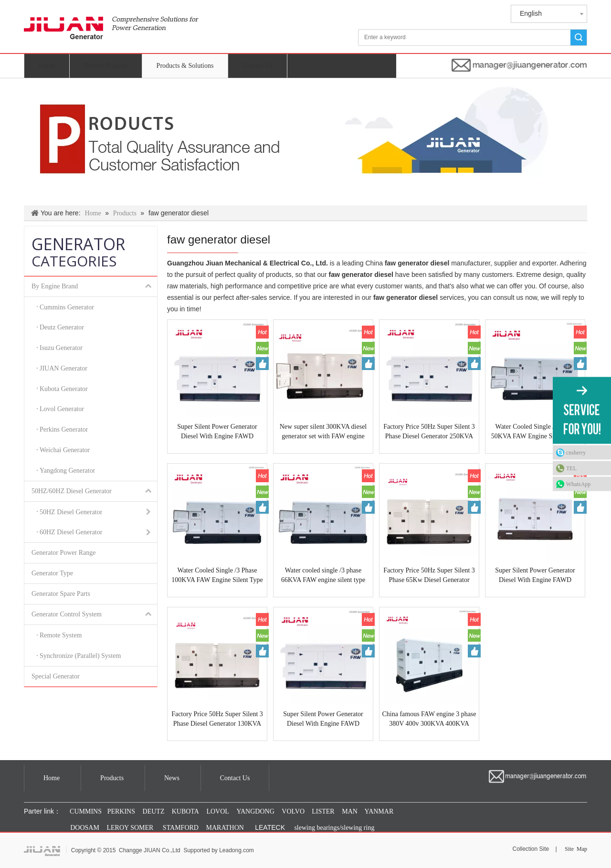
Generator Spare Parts (61, 594)
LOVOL (217, 811)
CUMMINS (85, 811)
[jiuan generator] (111, 28)
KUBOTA (184, 811)
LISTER (322, 811)
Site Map (576, 849)
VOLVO (293, 811)
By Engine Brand (94, 286)
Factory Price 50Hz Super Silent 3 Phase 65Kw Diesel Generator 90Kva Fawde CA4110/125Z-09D (429, 576)
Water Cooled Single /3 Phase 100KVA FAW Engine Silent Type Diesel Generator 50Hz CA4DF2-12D (217, 576)
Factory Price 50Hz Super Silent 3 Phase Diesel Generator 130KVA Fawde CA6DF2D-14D (217, 720)
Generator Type (52, 573)
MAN (350, 811)
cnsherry (576, 453)
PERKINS (121, 811)
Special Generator (56, 676)
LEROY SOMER (130, 828)
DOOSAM (85, 828)
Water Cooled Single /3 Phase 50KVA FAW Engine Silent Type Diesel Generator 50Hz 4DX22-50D (535, 432)
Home (47, 66)
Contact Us (258, 66)
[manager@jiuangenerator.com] (519, 65)
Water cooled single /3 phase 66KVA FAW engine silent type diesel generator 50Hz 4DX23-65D (323, 576)
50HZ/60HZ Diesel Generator (94, 491)
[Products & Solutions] (305, 142)
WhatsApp (578, 484)
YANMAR (379, 811)
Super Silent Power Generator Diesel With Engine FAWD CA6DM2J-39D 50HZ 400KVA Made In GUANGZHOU (217, 432)
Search (579, 37)
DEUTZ (154, 811)
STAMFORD (181, 828)
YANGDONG (255, 811)
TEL (571, 468)
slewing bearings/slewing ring (334, 828)
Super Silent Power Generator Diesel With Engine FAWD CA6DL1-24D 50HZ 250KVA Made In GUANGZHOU (323, 720)
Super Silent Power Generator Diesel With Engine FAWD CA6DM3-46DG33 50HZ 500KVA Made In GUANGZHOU (535, 576)
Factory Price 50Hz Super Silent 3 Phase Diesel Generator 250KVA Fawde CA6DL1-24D (429, 432)
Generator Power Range (64, 553)
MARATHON (225, 828)
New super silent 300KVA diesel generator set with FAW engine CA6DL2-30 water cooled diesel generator (323, 432)
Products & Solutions (185, 66)
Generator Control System (94, 614)
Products (112, 778)
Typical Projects (105, 66)
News (172, 778)
